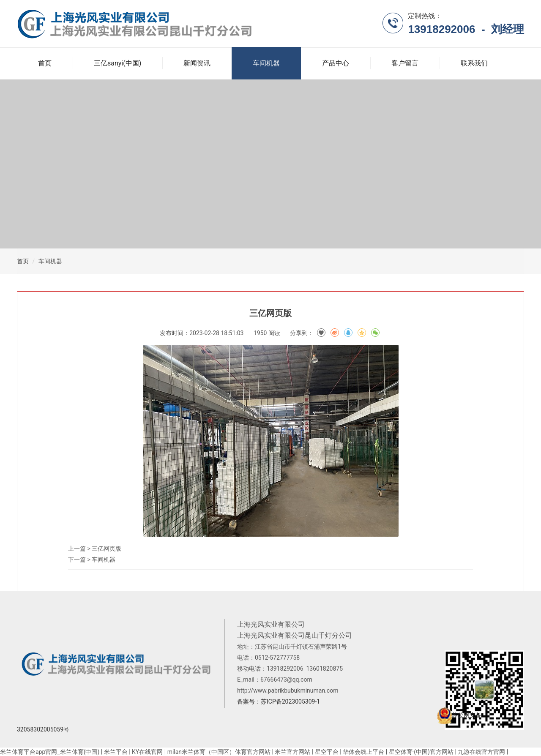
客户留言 (405, 63)
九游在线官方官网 (481, 752)
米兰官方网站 (292, 752)
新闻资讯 (197, 63)
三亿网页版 (107, 549)
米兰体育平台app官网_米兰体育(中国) (50, 752)
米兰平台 (116, 752)
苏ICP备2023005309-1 (290, 701)
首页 (45, 63)
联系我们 (474, 63)
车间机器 (266, 63)
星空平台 (327, 752)
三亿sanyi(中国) (117, 63)
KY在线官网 (147, 752)
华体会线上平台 (363, 752)
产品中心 (336, 63)
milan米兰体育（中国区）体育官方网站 (219, 752)
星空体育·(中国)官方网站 (421, 752)
